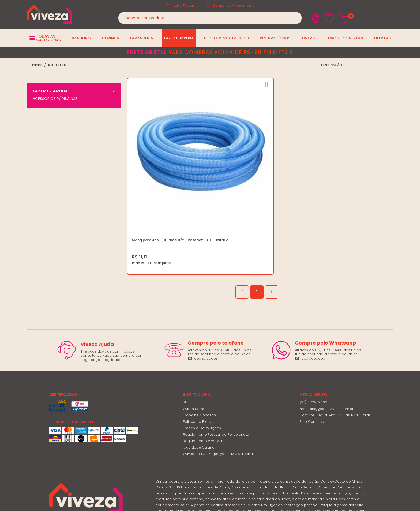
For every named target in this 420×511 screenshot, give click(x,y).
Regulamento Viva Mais (204, 380)
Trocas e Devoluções (202, 367)
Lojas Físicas (184, 5)
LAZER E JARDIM (50, 91)
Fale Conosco (312, 361)
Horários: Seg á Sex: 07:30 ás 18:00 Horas (335, 354)
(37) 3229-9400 (313, 341)
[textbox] (210, 18)
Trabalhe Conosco (199, 354)
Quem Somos (195, 348)
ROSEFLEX (57, 65)
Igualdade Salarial (199, 386)
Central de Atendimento (234, 5)
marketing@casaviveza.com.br (327, 348)
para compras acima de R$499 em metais (210, 52)
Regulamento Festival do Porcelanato (216, 374)
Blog (187, 341)
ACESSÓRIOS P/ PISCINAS (55, 99)
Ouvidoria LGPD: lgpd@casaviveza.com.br (219, 393)
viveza (37, 65)
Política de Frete (197, 361)
